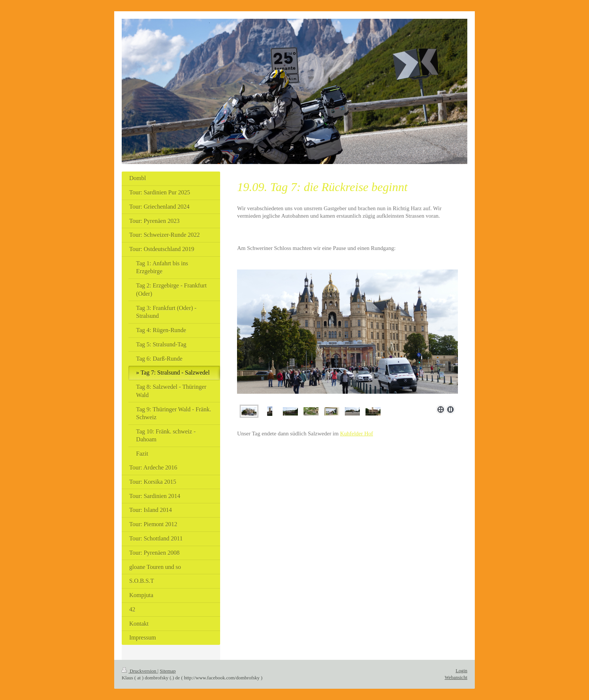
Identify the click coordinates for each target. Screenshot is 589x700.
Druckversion (140, 671)
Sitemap (168, 671)
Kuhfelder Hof (356, 434)
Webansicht (456, 677)
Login (461, 671)
